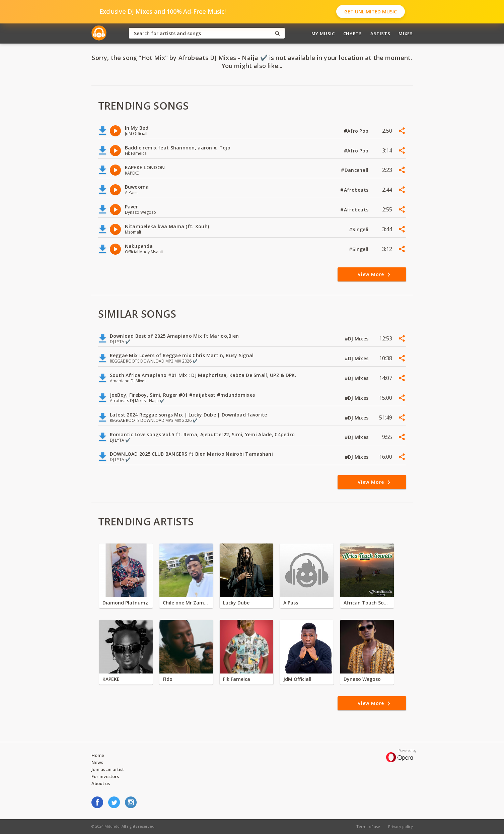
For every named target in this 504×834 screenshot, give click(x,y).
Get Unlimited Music (371, 12)
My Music (323, 34)
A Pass (291, 603)
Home (98, 755)
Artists (380, 34)
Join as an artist (108, 769)
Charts (353, 34)
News (97, 762)
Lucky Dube (236, 603)
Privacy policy (401, 826)
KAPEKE (111, 679)
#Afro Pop (357, 131)
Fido (168, 679)
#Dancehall (355, 170)
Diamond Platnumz (125, 603)
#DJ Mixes (357, 339)
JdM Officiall (297, 679)
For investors (105, 776)
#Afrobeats (355, 190)
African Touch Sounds (367, 603)
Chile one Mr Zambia (186, 603)
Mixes (406, 34)
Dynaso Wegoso (362, 679)
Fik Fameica (237, 679)
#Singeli (359, 229)
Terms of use (368, 826)
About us (101, 783)
